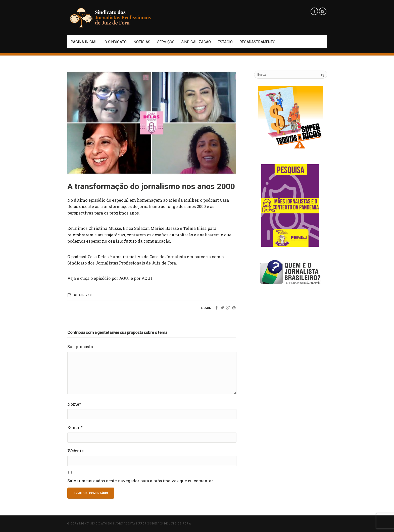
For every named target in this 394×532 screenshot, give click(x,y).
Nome (74, 404)
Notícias (142, 42)
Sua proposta (80, 347)
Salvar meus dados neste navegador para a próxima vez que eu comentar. (141, 481)
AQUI (124, 278)
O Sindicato (116, 42)
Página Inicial (84, 42)
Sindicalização (196, 42)
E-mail (75, 427)
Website (76, 451)
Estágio (225, 42)
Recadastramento (258, 42)
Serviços (166, 42)
